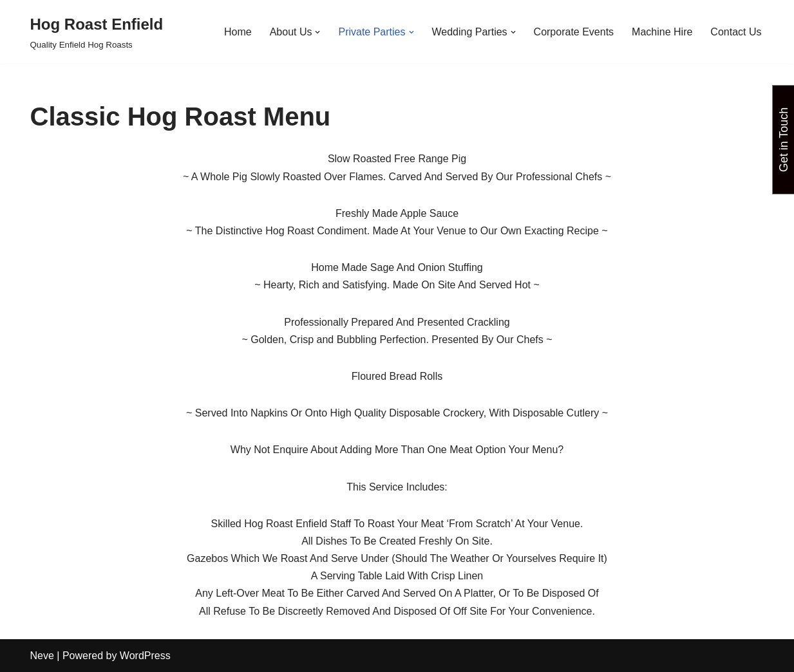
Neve (42, 656)
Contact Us (736, 32)
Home (238, 32)
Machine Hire (662, 32)
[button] (317, 32)
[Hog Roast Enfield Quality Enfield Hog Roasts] (97, 32)
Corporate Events (574, 32)
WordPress (145, 656)
